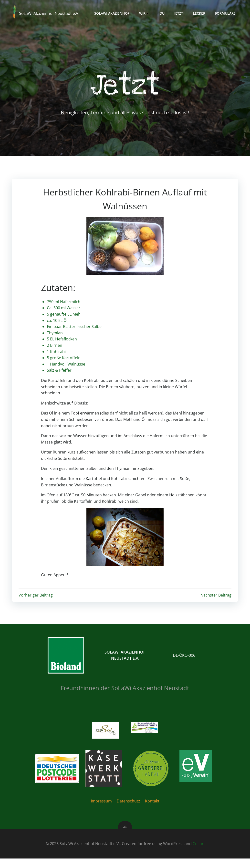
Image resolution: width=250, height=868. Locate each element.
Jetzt (180, 13)
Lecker (201, 13)
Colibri (199, 853)
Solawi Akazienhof (114, 13)
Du (164, 13)
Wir (146, 13)
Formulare (227, 13)
